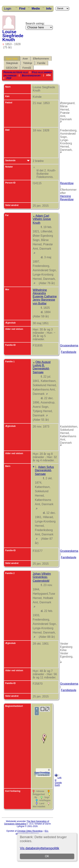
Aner (25, 59)
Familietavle (68, 352)
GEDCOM (12, 68)
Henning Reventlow (67, 198)
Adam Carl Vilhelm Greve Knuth (42, 219)
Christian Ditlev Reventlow (30, 831)
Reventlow (67, 183)
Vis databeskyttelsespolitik (39, 848)
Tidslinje (28, 63)
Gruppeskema (69, 345)
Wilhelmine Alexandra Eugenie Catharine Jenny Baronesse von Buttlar (45, 297)
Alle (48, 75)
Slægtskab (12, 63)
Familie (41, 63)
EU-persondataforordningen (32, 832)
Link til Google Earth (58, 781)
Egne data (12, 59)
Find (22, 9)
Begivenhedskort (31, 75)
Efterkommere (41, 59)
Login (8, 9)
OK (47, 856)
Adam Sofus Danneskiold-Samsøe (44, 470)
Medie (36, 9)
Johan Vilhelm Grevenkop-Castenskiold (42, 577)
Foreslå (27, 68)
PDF (9, 78)
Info (49, 9)
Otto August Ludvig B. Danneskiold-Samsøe (42, 367)
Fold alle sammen (42, 72)
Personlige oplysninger (10, 74)
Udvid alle (22, 72)
